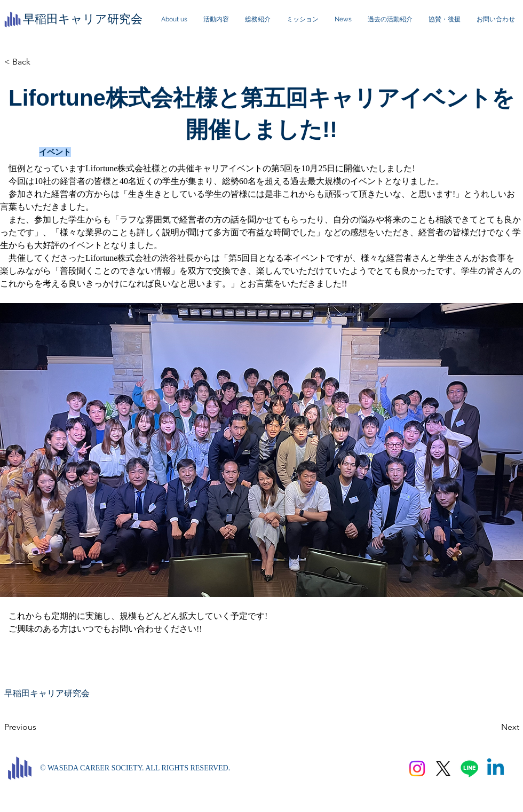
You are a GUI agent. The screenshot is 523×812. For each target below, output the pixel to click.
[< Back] (39, 62)
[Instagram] (417, 769)
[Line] (469, 769)
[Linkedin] (496, 769)
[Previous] (39, 727)
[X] (443, 769)
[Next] (493, 727)
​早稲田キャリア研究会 (83, 19)
